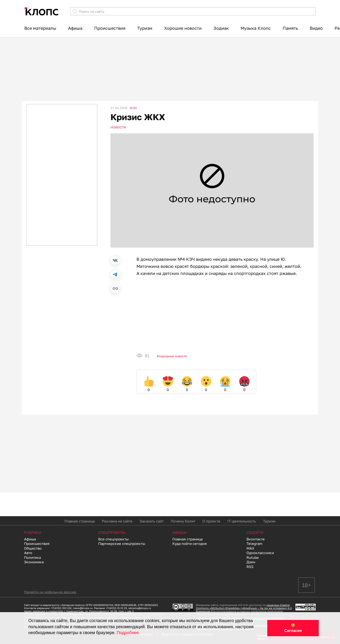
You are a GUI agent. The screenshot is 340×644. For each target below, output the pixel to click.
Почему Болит (183, 521)
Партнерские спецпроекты (122, 543)
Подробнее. (128, 633)
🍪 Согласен (293, 628)
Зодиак (221, 28)
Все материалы (40, 28)
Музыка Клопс (256, 28)
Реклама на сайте (117, 521)
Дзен (251, 562)
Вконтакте (256, 539)
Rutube (253, 557)
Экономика (34, 562)
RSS (250, 567)
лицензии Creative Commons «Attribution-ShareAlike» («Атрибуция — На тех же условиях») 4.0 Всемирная (244, 608)
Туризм (145, 28)
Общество (33, 548)
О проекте (211, 521)
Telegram (254, 543)
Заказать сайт (152, 521)
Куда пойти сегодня (190, 543)
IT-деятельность (242, 521)
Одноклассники (260, 553)
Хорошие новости (183, 28)
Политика (32, 557)
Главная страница (80, 521)
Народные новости (173, 356)
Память (290, 28)
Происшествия (110, 28)
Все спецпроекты (113, 539)
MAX (250, 548)
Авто (28, 553)
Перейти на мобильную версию (50, 592)
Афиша (75, 28)
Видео (316, 28)
